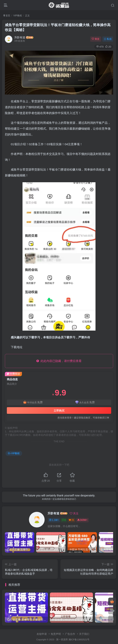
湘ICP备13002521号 (79, 639)
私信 (108, 39)
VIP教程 (18, 16)
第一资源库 (62, 639)
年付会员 (33, 402)
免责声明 (56, 634)
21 (72, 520)
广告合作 (70, 634)
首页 (7, 16)
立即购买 (59, 410)
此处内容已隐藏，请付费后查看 (59, 361)
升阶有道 (20, 37)
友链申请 (42, 634)
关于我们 (84, 634)
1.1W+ (54, 520)
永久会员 (85, 402)
